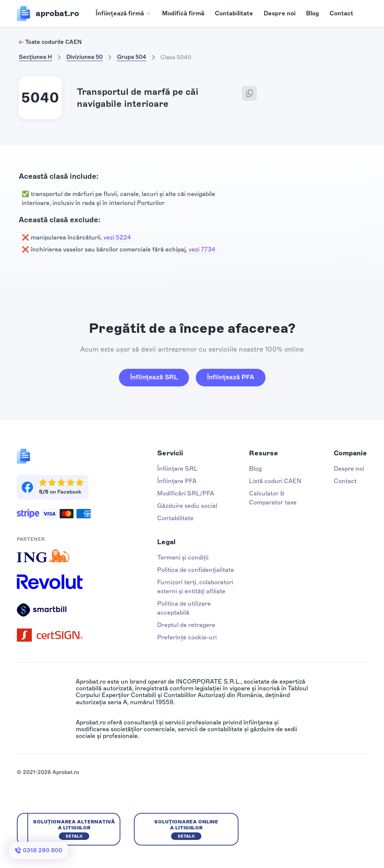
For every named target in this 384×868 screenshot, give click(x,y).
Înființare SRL (177, 469)
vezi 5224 (117, 237)
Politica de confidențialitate (196, 570)
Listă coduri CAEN (275, 481)
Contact (341, 13)
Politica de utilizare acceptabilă (184, 608)
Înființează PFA (231, 377)
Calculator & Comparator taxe (273, 498)
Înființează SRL (154, 377)
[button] (124, 13)
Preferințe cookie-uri (187, 637)
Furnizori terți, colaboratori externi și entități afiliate (195, 587)
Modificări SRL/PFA (186, 493)
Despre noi (280, 13)
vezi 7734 (202, 249)
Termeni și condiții (183, 557)
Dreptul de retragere (186, 625)
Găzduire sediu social (187, 506)
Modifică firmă (183, 13)
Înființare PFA (177, 481)
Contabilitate (234, 13)
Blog (313, 13)
